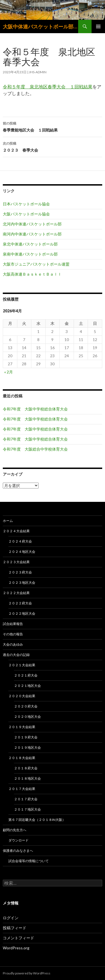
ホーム (8, 521)
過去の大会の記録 (16, 655)
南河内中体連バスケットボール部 (32, 234)
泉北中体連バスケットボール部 (30, 244)
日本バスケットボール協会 (26, 204)
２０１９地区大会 (27, 747)
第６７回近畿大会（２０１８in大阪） (37, 820)
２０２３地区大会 (22, 583)
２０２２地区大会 (22, 613)
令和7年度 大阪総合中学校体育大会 (35, 449)
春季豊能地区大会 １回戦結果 (53, 126)
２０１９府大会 (26, 737)
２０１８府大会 (26, 768)
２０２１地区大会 (27, 686)
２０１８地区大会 (27, 778)
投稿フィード (15, 928)
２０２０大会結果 (22, 696)
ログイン (11, 918)
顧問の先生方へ (15, 830)
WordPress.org (16, 948)
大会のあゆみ (13, 644)
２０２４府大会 (20, 541)
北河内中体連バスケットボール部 (32, 224)
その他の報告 (13, 634)
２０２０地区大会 (27, 717)
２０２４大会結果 (16, 531)
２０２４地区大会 (22, 552)
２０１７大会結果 (22, 789)
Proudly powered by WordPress (27, 973)
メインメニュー (98, 26)
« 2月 (9, 372)
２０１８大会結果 (22, 758)
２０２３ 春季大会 (53, 146)
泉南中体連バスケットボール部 (30, 254)
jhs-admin (38, 72)
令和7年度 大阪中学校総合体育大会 (35, 409)
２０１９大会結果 (22, 727)
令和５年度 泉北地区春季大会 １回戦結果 (48, 87)
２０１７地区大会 (27, 809)
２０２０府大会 (26, 706)
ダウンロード (18, 840)
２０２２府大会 (20, 603)
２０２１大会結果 (22, 665)
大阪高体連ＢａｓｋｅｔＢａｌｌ (32, 274)
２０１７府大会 (26, 799)
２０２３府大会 (20, 572)
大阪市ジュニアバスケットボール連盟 (36, 264)
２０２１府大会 (26, 675)
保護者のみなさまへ (18, 851)
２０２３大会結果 (16, 562)
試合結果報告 (13, 624)
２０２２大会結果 (16, 593)
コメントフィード (18, 938)
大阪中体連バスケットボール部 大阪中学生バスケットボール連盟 (40, 26)
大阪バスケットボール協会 (26, 214)
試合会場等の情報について (29, 861)
